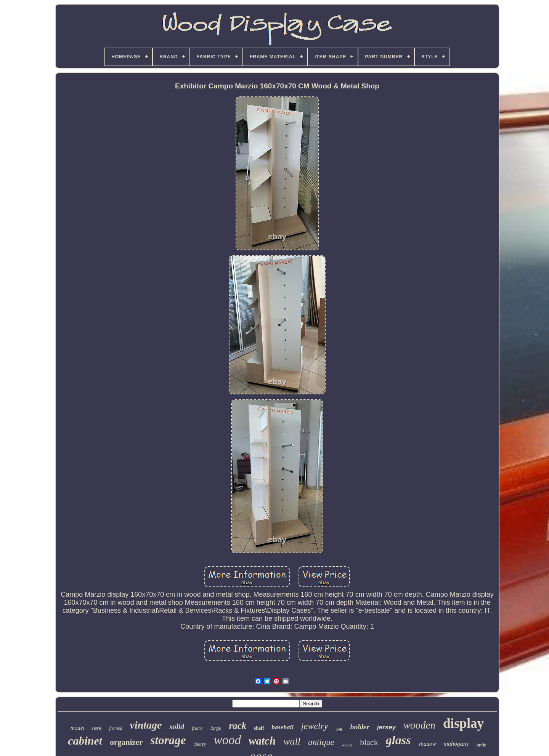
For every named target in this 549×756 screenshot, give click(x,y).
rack (238, 726)
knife (482, 745)
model (78, 728)
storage (168, 740)
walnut (347, 745)
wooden (419, 725)
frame (197, 728)
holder (360, 727)
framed (116, 728)
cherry (200, 744)
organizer (126, 742)
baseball (283, 727)
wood (228, 740)
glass (398, 740)
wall (292, 741)
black (369, 742)
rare (97, 728)
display (463, 723)
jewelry (315, 726)
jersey (386, 727)
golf (339, 729)
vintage (146, 725)
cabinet (85, 741)
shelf (259, 728)
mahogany (456, 744)
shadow (427, 744)
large (216, 728)
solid (177, 727)
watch (262, 741)
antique (321, 742)
